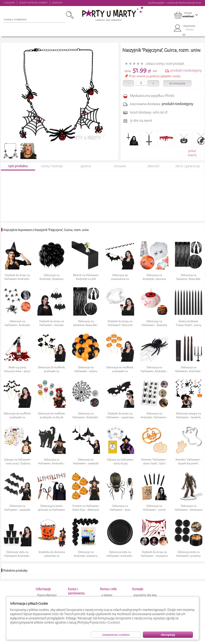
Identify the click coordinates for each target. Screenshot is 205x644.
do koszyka (177, 83)
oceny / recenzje (52, 171)
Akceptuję (168, 635)
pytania (86, 171)
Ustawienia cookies (116, 635)
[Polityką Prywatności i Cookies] (98, 622)
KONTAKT (57, 3)
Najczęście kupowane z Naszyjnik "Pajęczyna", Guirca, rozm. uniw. (46, 235)
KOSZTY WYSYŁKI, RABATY (34, 3)
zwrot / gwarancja (188, 171)
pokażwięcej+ (192, 155)
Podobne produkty (15, 575)
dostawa (120, 171)
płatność (154, 171)
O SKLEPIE (10, 3)
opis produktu (18, 171)
